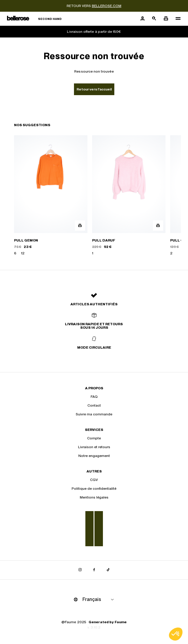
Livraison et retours (94, 447)
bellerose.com (107, 6)
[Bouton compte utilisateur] (142, 19)
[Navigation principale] (176, 19)
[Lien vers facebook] (94, 570)
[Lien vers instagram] (80, 570)
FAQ (94, 397)
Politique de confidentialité (94, 489)
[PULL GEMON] (51, 196)
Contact (94, 405)
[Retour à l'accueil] (34, 19)
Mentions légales (94, 497)
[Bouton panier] (166, 19)
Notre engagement (94, 456)
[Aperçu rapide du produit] (80, 226)
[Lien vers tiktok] (108, 570)
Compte (94, 438)
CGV (94, 480)
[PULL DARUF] (129, 196)
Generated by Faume (108, 622)
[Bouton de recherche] (154, 19)
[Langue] (99, 600)
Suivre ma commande (94, 414)
